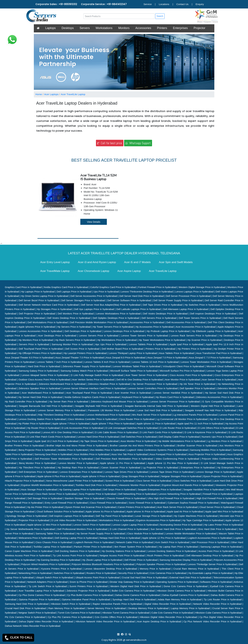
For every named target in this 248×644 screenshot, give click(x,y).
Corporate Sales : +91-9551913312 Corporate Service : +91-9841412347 (81, 4)
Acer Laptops (51, 94)
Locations (164, 4)
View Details (94, 222)
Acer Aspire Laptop (129, 271)
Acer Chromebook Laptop (94, 271)
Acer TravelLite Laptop (73, 94)
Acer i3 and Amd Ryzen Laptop (97, 262)
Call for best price (110, 143)
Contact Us (182, 4)
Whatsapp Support (138, 143)
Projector (199, 28)
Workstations (104, 28)
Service (148, 4)
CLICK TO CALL (18, 638)
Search (160, 16)
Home (39, 94)
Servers (85, 28)
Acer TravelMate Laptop (55, 271)
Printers (162, 28)
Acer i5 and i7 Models (137, 262)
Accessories (143, 28)
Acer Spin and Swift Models (176, 262)
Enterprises (180, 28)
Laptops (51, 28)
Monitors (124, 28)
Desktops (68, 28)
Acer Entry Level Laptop (55, 262)
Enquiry (200, 4)
